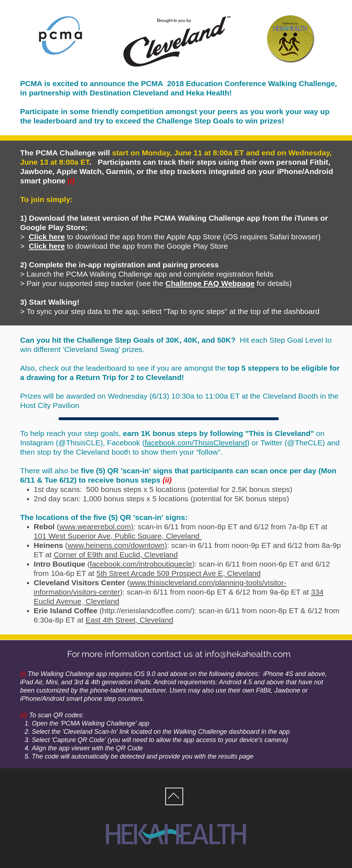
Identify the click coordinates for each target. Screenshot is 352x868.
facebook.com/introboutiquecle (141, 564)
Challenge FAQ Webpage (210, 283)
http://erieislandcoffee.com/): (149, 611)
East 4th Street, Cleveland (129, 620)
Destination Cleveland (129, 93)
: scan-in (148, 527)
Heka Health (208, 93)
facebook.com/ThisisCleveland (196, 443)
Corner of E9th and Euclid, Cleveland (116, 555)
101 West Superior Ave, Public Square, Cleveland (118, 536)
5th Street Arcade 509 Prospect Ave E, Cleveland (179, 573)
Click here (47, 246)
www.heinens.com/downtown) (117, 545)
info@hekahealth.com (248, 654)
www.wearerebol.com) (96, 527)
